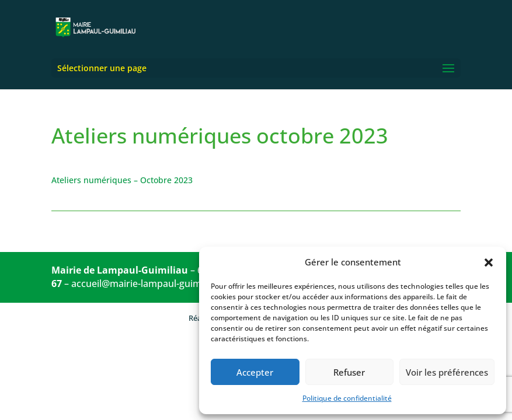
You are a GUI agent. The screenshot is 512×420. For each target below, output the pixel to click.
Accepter (255, 372)
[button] (489, 262)
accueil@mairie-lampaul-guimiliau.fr (150, 283)
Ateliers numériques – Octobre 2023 (122, 180)
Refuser (349, 372)
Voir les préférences (447, 372)
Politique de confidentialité (347, 398)
